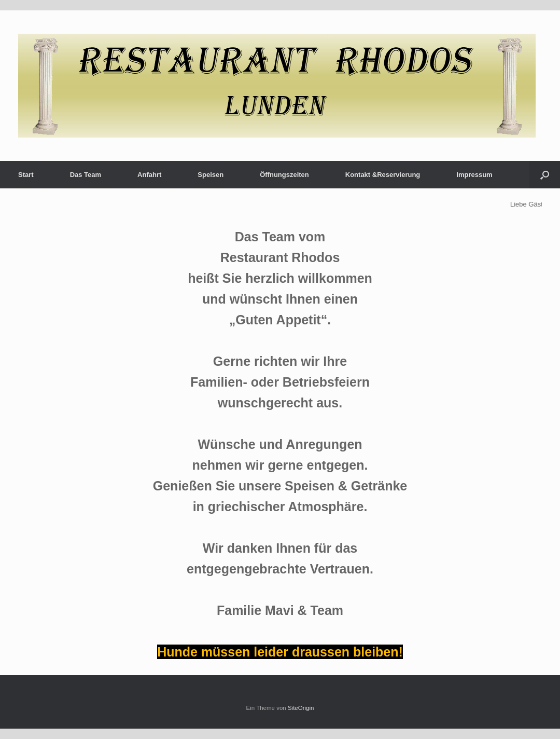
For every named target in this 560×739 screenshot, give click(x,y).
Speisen (211, 175)
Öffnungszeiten (284, 175)
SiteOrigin (301, 708)
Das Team (86, 175)
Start (26, 175)
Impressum (474, 175)
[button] (545, 175)
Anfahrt (149, 175)
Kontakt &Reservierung (383, 175)
